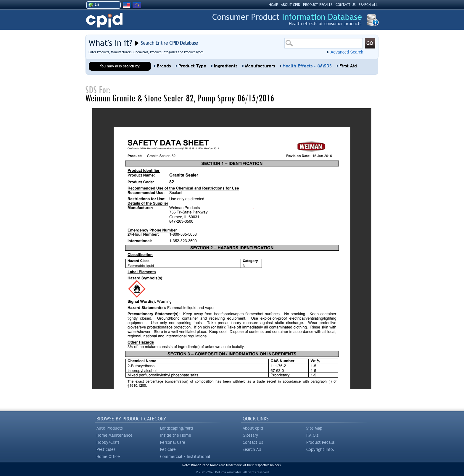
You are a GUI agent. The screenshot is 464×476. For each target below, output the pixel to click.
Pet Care (168, 449)
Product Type (192, 66)
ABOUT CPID (290, 5)
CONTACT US (346, 5)
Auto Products (110, 428)
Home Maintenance (115, 435)
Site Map (314, 428)
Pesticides (106, 449)
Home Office (108, 456)
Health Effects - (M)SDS (307, 66)
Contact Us (253, 442)
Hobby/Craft (108, 442)
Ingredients (226, 66)
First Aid (348, 66)
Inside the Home (176, 435)
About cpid (253, 428)
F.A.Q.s (312, 435)
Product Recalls (320, 442)
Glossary (250, 435)
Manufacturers (260, 66)
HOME (273, 5)
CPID (104, 20)
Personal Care (173, 442)
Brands (164, 66)
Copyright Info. (320, 449)
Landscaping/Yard (177, 428)
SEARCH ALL (368, 5)
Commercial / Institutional (185, 456)
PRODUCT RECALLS (318, 5)
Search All (252, 449)
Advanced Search (347, 52)
